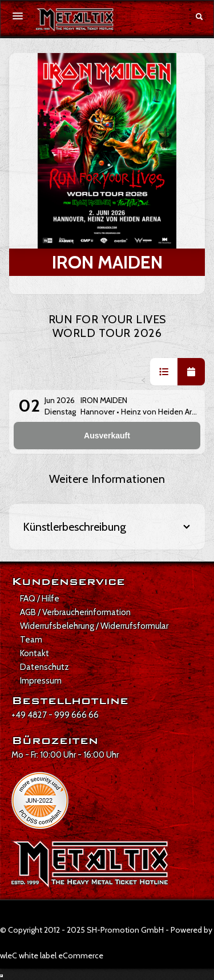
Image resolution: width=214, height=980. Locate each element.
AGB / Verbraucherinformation (75, 612)
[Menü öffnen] (18, 16)
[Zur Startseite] (75, 20)
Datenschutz (45, 667)
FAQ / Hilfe (40, 599)
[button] (164, 372)
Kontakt (35, 653)
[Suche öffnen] (199, 17)
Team (31, 640)
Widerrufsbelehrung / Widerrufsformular (94, 626)
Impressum (41, 681)
